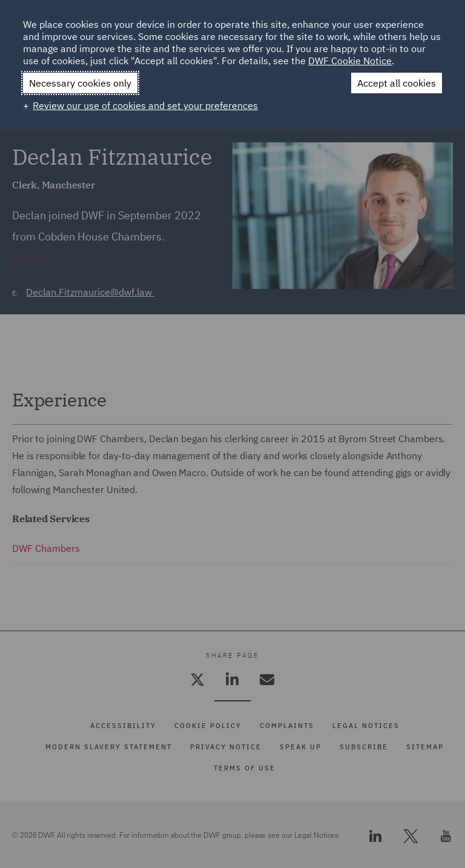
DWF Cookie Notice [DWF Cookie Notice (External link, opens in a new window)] (350, 61)
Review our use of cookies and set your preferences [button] (145, 105)
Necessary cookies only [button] (80, 83)
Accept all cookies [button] (397, 83)
